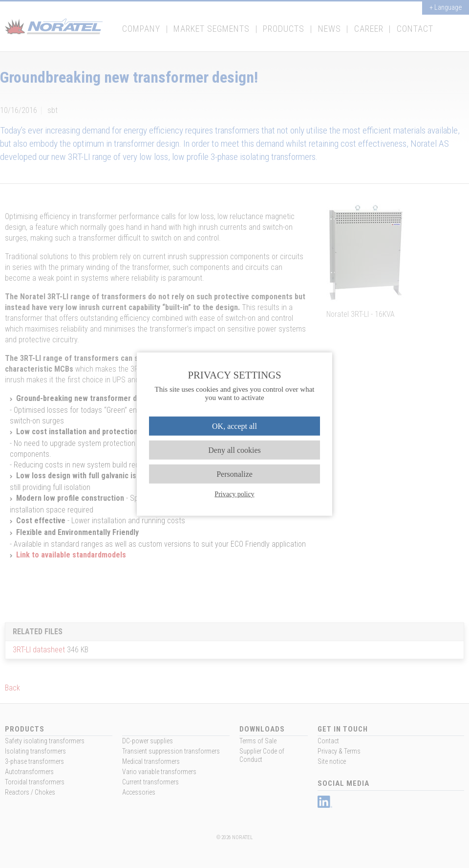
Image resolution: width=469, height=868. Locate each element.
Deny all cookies (234, 450)
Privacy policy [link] (234, 494)
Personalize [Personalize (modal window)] (234, 474)
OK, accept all (234, 426)
